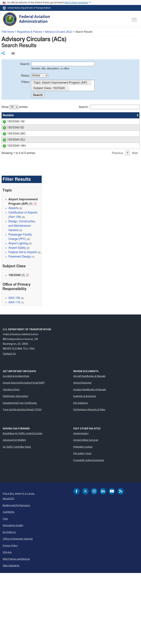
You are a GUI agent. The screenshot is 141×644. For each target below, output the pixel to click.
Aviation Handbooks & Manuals (90, 460)
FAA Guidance (81, 474)
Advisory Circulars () (59, 32)
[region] (71, 164)
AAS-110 (14, 373)
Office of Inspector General (18, 610)
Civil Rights (9, 583)
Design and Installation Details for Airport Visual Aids (58, 177)
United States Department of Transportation (29, 8)
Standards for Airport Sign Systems (47, 202)
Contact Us (9, 424)
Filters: (26, 82)
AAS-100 (114, 122)
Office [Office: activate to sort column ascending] (112, 115)
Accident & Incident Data (16, 447)
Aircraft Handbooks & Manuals (89, 447)
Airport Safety (17, 319)
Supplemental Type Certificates (20, 474)
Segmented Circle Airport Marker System (51, 142)
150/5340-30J (12, 177)
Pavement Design (20, 328)
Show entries (15, 107)
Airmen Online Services (86, 511)
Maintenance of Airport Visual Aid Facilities (52, 160)
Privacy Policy (10, 616)
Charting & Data (11, 460)
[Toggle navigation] (134, 20)
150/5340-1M (11, 122)
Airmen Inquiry (81, 504)
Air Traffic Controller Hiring (17, 518)
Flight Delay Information (16, 467)
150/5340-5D (11, 142)
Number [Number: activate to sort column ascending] (8, 115)
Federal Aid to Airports (23, 323)
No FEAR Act (9, 603)
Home (8, 32)
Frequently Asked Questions (89, 531)
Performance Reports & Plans (89, 480)
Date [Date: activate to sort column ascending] (126, 115)
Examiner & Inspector (85, 467)
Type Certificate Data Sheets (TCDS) (22, 480)
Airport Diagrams (82, 454)
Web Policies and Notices (16, 630)
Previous (117, 224)
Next (135, 224)
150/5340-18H (12, 202)
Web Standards (11, 636)
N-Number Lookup (83, 518)
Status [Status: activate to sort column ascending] (98, 115)
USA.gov (7, 623)
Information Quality (13, 596)
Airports (13, 279)
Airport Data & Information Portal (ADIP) (24, 454)
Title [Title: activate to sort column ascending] (28, 115)
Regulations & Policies (29, 32)
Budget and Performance (16, 576)
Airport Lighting (18, 314)
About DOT (9, 569)
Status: (25, 76)
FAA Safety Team (82, 524)
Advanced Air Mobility (14, 511)
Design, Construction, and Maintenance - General (22, 297)
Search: (25, 64)
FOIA (5, 589)
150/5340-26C (12, 160)
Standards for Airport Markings (44, 122)
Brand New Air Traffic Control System (23, 504)
